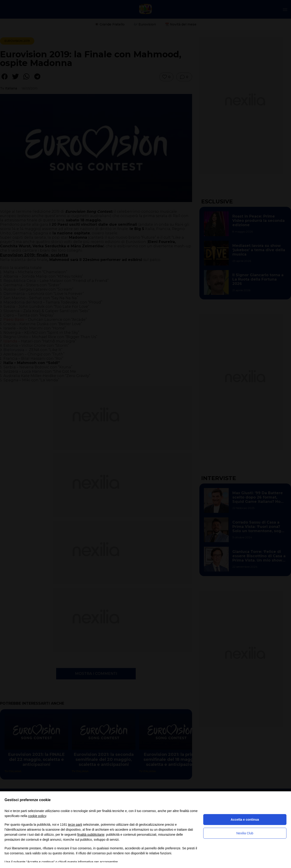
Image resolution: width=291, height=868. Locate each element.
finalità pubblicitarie (91, 835)
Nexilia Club (245, 833)
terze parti (75, 825)
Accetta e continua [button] (245, 820)
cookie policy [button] (37, 816)
